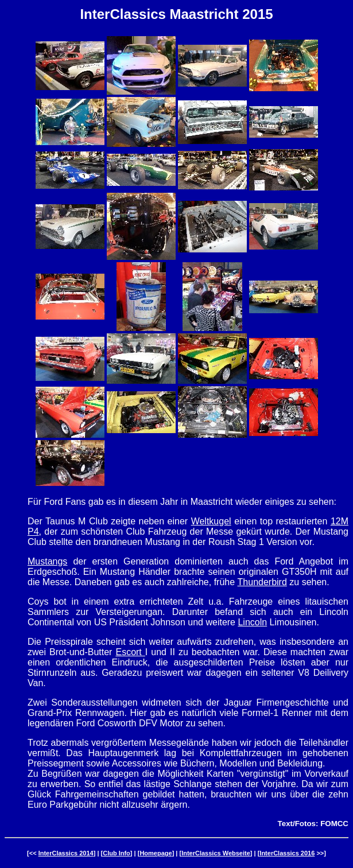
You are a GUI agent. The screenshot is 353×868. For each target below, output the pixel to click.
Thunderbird (262, 582)
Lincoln (252, 622)
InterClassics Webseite (216, 853)
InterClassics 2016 (287, 853)
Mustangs (47, 561)
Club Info (117, 853)
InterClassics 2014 (66, 853)
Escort (130, 652)
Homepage (156, 853)
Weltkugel (211, 521)
